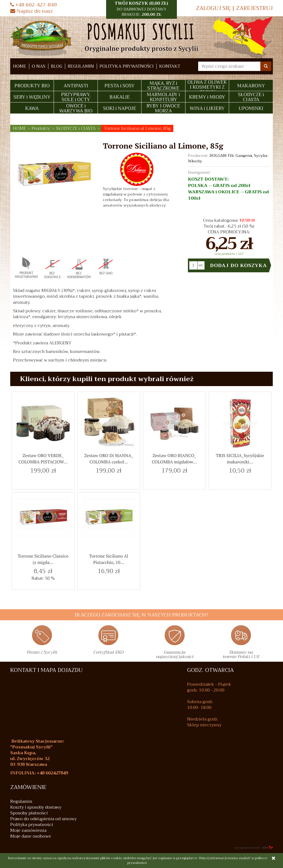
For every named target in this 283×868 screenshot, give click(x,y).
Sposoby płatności (29, 813)
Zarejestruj (254, 8)
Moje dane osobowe (31, 836)
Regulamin (81, 66)
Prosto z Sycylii (42, 653)
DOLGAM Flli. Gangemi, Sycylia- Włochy (228, 158)
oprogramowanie (253, 848)
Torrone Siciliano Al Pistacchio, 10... (109, 559)
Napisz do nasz (32, 11)
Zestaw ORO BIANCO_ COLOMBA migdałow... (174, 459)
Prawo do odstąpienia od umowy (43, 819)
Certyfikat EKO (108, 653)
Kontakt (170, 66)
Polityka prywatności (127, 66)
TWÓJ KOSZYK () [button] (141, 9)
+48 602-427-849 (34, 5)
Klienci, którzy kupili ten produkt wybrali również (107, 379)
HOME (20, 66)
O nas (39, 66)
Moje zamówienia (28, 831)
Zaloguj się (213, 8)
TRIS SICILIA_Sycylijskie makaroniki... (240, 459)
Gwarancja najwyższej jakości (175, 655)
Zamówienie (28, 787)
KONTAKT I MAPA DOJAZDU (46, 670)
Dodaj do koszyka (239, 265)
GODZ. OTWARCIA (210, 670)
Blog (57, 66)
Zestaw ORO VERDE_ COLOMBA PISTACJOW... (43, 459)
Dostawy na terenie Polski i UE (241, 655)
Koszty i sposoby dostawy (36, 807)
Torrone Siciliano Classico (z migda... (43, 559)
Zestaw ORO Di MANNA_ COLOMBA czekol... (109, 459)
